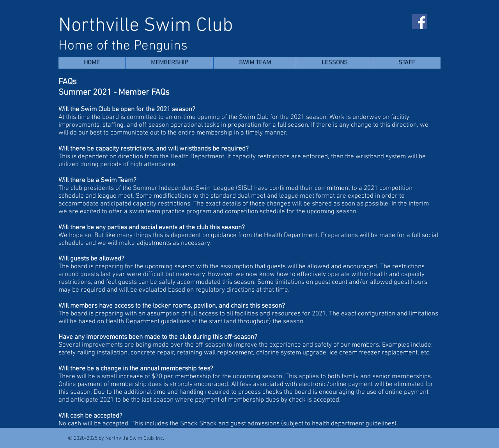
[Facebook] (420, 22)
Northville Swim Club (146, 26)
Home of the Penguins (123, 46)
